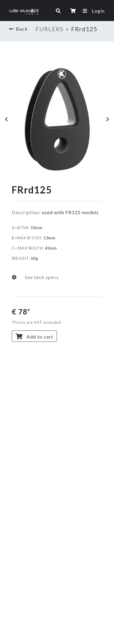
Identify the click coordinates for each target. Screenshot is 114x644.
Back (19, 29)
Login (98, 11)
